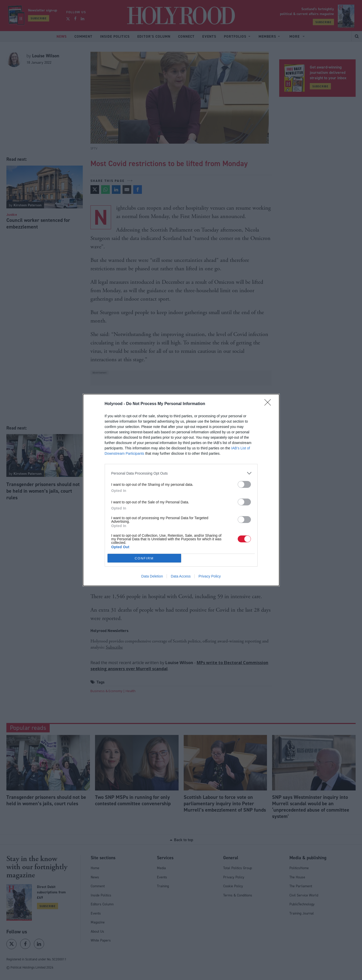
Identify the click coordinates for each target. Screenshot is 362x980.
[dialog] (181, 490)
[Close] (269, 404)
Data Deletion (152, 576)
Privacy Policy (210, 576)
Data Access (181, 576)
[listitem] (181, 473)
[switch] (244, 484)
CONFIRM (144, 558)
